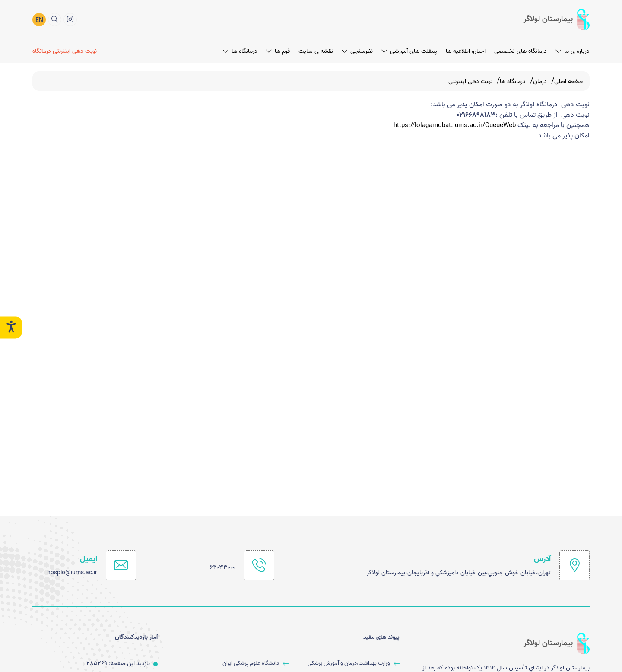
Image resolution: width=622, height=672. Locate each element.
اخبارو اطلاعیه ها (466, 51)
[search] (55, 20)
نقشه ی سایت (316, 51)
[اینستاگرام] (70, 20)
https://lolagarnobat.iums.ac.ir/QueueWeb (451, 125)
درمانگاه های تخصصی (520, 51)
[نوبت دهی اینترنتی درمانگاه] (66, 51)
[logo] (557, 19)
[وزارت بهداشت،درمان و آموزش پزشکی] (347, 664)
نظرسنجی (357, 51)
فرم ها (278, 51)
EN (39, 21)
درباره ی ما (573, 51)
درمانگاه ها (240, 51)
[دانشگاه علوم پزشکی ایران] (236, 664)
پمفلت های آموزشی (409, 51)
